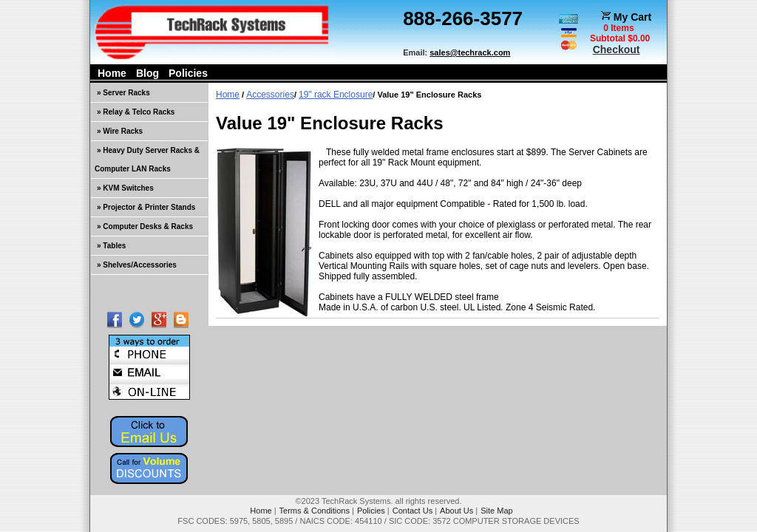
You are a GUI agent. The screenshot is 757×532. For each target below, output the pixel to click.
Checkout (617, 50)
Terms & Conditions (315, 511)
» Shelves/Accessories (137, 265)
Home (112, 73)
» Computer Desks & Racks (145, 226)
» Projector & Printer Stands (146, 207)
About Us (456, 511)
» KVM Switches (125, 188)
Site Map (496, 511)
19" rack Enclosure (336, 95)
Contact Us (413, 511)
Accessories (270, 95)
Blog (147, 73)
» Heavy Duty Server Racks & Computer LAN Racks (147, 160)
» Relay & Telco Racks (136, 112)
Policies (188, 73)
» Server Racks (123, 93)
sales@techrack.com (470, 52)
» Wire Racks (120, 131)
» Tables (111, 246)
